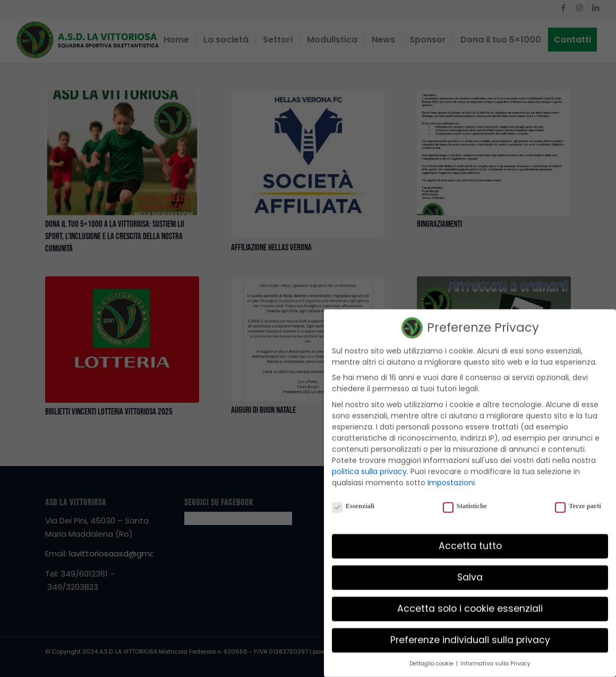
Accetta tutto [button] (470, 538)
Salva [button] (470, 570)
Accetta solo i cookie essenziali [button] (470, 601)
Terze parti (578, 499)
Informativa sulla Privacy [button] (495, 656)
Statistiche (465, 499)
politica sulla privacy (369, 463)
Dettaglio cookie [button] (432, 656)
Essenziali (353, 499)
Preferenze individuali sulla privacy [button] (470, 632)
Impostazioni (451, 475)
